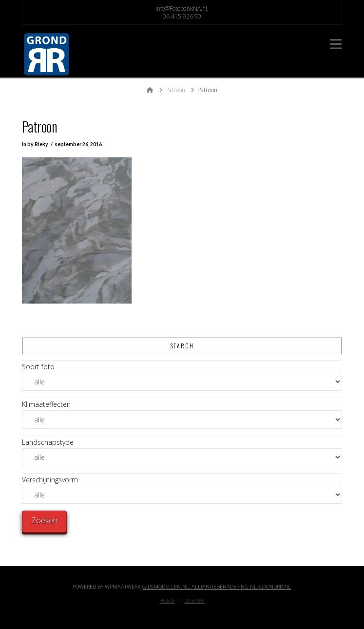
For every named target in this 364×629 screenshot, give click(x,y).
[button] (336, 44)
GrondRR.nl (275, 586)
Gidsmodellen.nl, (167, 586)
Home (167, 601)
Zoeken (195, 601)
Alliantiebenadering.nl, (225, 586)
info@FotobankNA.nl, (182, 9)
